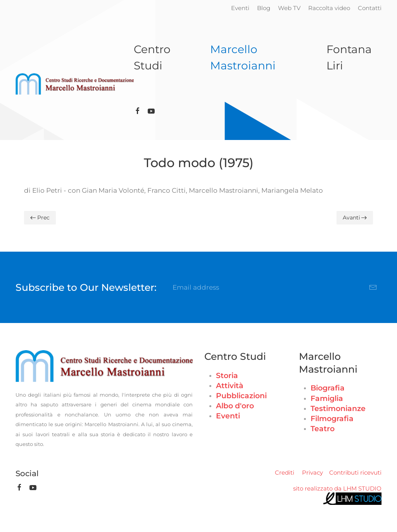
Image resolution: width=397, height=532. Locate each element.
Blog (264, 8)
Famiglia (327, 398)
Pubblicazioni (241, 396)
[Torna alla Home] (75, 84)
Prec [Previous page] (40, 218)
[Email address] (275, 287)
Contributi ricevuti (355, 472)
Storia (227, 376)
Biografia (328, 388)
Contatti (370, 8)
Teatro (323, 429)
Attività (230, 386)
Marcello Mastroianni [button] (243, 57)
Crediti (285, 472)
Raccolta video (329, 8)
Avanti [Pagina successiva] (355, 218)
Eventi (240, 8)
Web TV (289, 8)
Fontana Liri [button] (349, 57)
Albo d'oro (235, 406)
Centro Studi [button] (152, 57)
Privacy (312, 472)
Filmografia (332, 419)
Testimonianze (338, 408)
